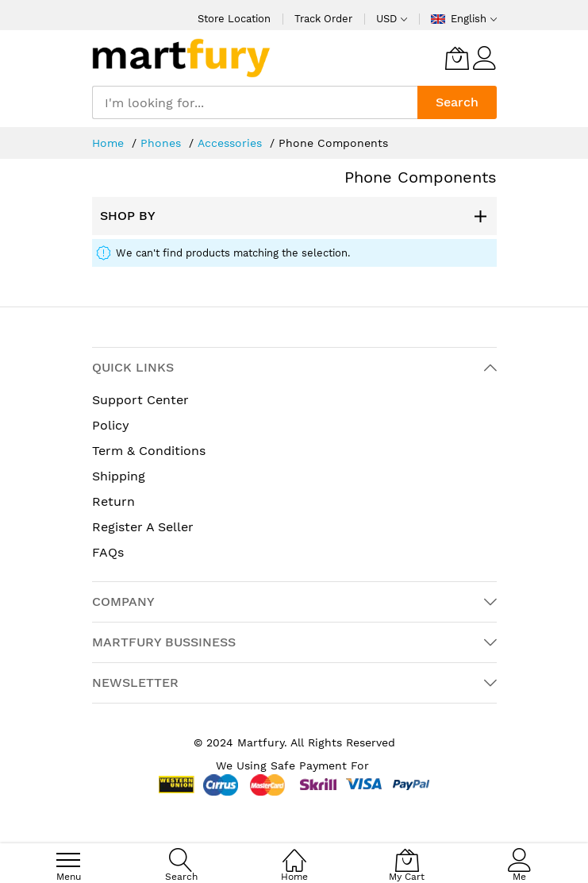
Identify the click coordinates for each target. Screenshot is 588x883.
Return (113, 501)
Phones (163, 143)
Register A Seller (143, 527)
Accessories (232, 143)
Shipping (119, 476)
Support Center (140, 400)
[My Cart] (457, 58)
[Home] (294, 852)
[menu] (68, 860)
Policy (111, 425)
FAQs (108, 552)
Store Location (234, 19)
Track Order (323, 19)
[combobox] (255, 102)
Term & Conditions (149, 451)
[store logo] (181, 58)
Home (110, 143)
